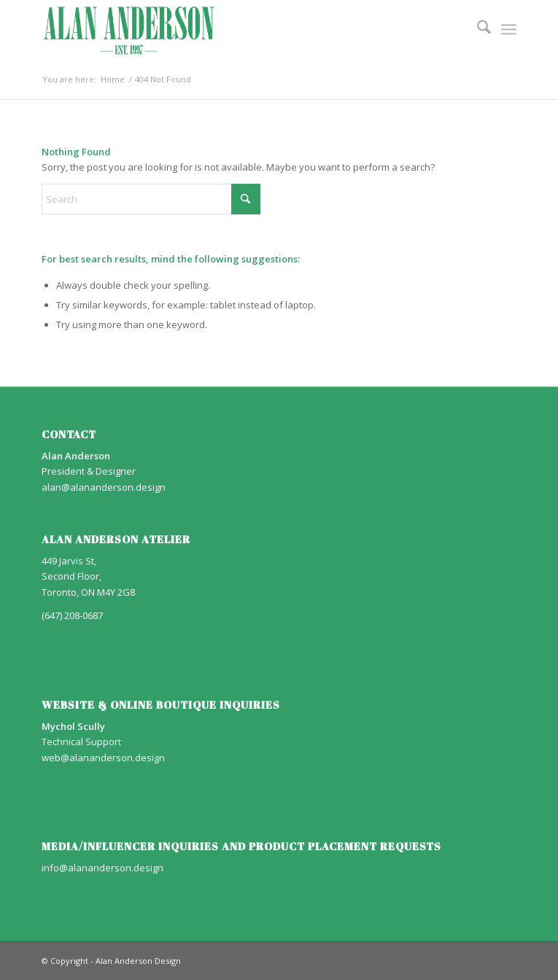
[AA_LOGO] (231, 29)
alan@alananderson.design (104, 487)
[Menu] (509, 29)
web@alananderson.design (103, 758)
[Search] (477, 29)
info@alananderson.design (102, 868)
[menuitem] (477, 29)
